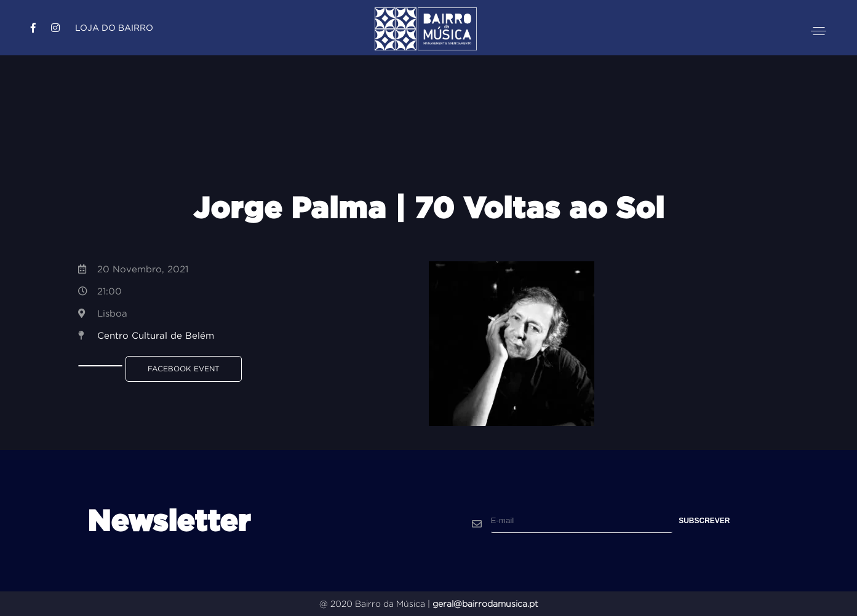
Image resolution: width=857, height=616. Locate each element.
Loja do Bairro (114, 28)
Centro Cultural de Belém (156, 335)
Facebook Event (184, 369)
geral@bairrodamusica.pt (485, 604)
